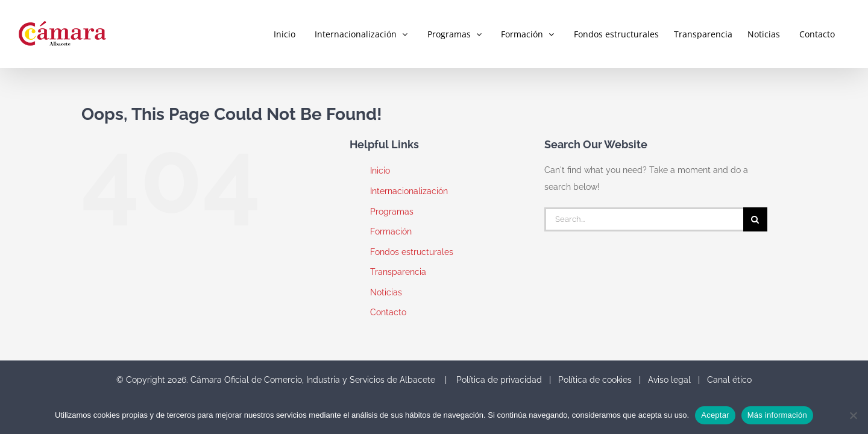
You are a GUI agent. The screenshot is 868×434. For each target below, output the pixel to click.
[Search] (755, 219)
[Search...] (644, 219)
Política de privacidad (499, 380)
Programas (392, 212)
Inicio (380, 171)
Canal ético (729, 380)
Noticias (386, 292)
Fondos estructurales (412, 252)
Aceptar (715, 415)
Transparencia (398, 272)
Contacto (388, 312)
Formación (391, 231)
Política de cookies (595, 380)
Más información (777, 415)
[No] (853, 415)
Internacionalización (409, 191)
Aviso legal (669, 380)
